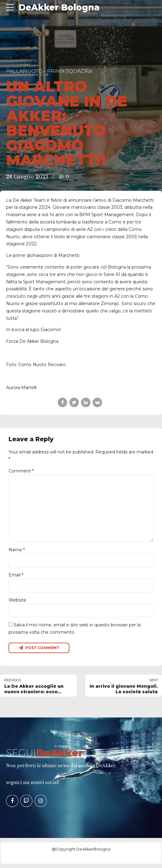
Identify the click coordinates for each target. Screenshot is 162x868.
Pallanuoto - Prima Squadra (49, 71)
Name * (17, 552)
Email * (16, 577)
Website (17, 602)
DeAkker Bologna (59, 7)
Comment (21, 471)
